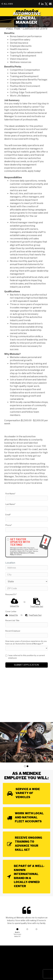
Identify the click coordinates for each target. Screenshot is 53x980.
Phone (9, 525)
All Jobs (7, 4)
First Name (10, 494)
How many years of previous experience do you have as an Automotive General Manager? (26, 642)
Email (8, 515)
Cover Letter (11, 611)
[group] (26, 742)
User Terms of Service (18, 553)
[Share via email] (50, 4)
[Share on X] (46, 4)
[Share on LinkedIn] (42, 4)
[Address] (27, 568)
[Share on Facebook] (39, 4)
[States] (27, 581)
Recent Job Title (12, 620)
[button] (25, 766)
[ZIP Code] (27, 588)
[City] (27, 575)
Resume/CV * (11, 594)
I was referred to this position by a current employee (25, 657)
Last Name (10, 504)
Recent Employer (13, 631)
